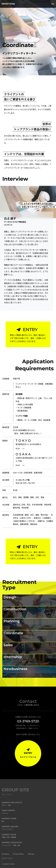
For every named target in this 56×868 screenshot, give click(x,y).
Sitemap (31, 854)
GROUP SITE (15, 792)
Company (5, 854)
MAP (20, 449)
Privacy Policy (18, 854)
